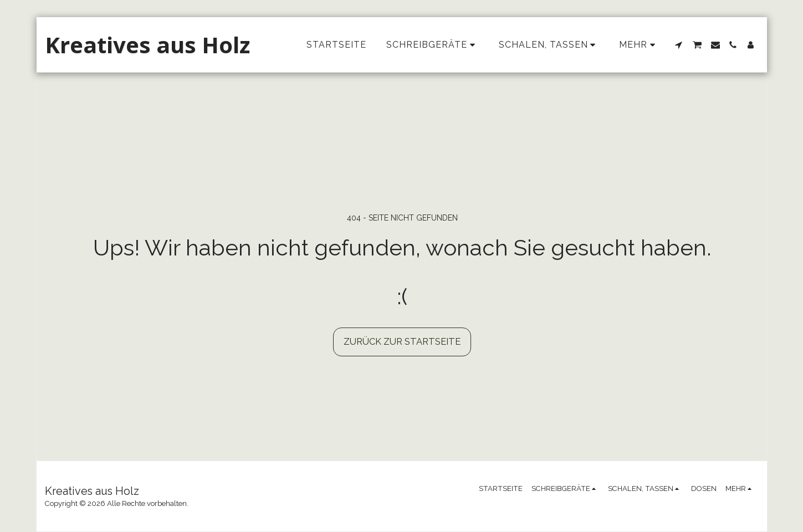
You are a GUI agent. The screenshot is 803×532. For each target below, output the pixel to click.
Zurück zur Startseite (402, 341)
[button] (679, 45)
